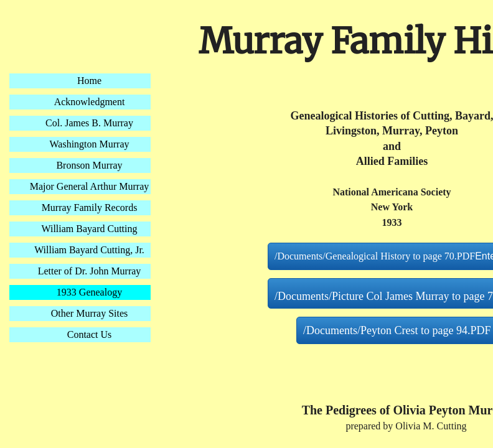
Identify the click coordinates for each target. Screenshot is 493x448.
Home (89, 81)
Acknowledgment (90, 102)
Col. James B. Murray (89, 123)
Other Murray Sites (90, 313)
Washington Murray (89, 144)
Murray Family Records (90, 208)
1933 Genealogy (89, 292)
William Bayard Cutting (90, 229)
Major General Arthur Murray (90, 186)
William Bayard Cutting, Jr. (89, 250)
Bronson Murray (89, 165)
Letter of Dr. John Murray (90, 271)
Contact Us (90, 334)
